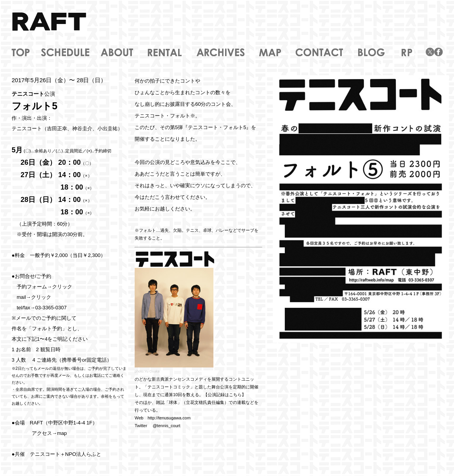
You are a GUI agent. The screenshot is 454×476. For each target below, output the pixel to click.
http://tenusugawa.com (169, 418)
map (62, 433)
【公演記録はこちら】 (225, 395)
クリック (62, 287)
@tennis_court (166, 426)
